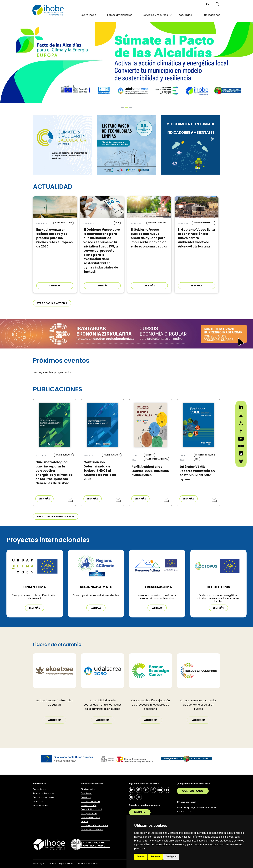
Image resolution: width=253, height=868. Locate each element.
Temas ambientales (119, 15)
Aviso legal (39, 864)
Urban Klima (35, 587)
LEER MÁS (55, 286)
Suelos (85, 821)
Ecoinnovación (89, 805)
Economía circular (91, 817)
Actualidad (185, 15)
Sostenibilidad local (91, 809)
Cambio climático (90, 801)
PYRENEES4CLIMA (157, 587)
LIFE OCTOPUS (218, 587)
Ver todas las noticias (52, 303)
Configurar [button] (171, 857)
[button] (122, 108)
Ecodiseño (87, 793)
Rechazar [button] (155, 857)
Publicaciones (211, 15)
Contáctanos (193, 791)
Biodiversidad (88, 789)
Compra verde (89, 813)
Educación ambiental (92, 829)
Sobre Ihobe (88, 15)
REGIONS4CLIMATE (96, 587)
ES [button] (207, 4)
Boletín (140, 812)
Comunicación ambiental (94, 825)
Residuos (86, 797)
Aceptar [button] (141, 857)
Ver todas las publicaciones (56, 516)
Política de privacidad (61, 864)
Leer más (35, 608)
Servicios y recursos (155, 15)
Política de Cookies (88, 864)
